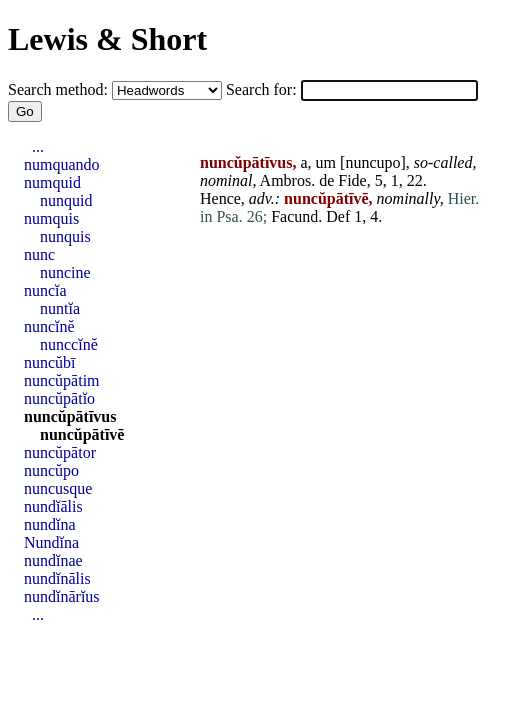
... (38, 146)
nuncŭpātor (60, 452)
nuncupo (372, 162)
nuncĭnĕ (49, 326)
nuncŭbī (50, 362)
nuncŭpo (51, 470)
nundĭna (50, 524)
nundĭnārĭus (62, 596)
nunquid (66, 200)
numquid (52, 182)
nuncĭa (45, 290)
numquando (62, 164)
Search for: (263, 89)
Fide (352, 180)
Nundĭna (51, 542)
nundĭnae (53, 560)
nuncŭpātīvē (82, 434)
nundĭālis (53, 506)
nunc (39, 254)
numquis (51, 218)
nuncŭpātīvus (70, 416)
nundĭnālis (57, 578)
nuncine (65, 272)
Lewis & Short (107, 39)
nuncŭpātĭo (59, 398)
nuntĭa (60, 308)
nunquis (65, 236)
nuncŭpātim (62, 380)
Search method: (60, 89)
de (326, 180)
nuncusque (58, 488)
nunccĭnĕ (69, 344)
